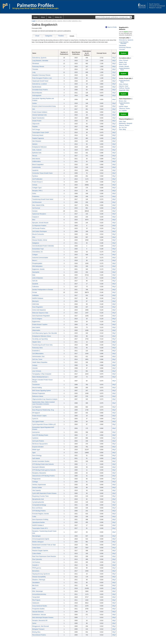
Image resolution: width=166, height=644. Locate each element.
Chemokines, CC (37, 252)
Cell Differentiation (38, 354)
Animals (35, 185)
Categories (49, 36)
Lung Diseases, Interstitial (40, 61)
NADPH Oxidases (38, 298)
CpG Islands (36, 458)
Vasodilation (36, 583)
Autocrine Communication (40, 258)
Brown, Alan (123, 101)
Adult (34, 588)
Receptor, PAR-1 (37, 191)
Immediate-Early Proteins (40, 90)
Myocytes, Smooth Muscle (40, 223)
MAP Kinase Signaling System (42, 390)
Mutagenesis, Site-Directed (41, 626)
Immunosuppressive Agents (41, 539)
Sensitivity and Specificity (40, 339)
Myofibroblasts (37, 87)
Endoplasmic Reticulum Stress (42, 336)
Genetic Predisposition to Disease (43, 290)
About (43, 17)
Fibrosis (35, 156)
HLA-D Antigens (37, 319)
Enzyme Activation (38, 447)
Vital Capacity (36, 490)
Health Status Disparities (40, 362)
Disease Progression (39, 393)
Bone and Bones (37, 508)
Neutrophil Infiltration (39, 467)
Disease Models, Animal (40, 240)
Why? (114, 58)
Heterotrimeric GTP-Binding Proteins (43, 476)
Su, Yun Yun (123, 127)
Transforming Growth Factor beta (42, 345)
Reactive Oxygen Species (40, 551)
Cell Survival (36, 208)
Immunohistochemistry (39, 594)
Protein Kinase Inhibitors (40, 112)
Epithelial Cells (37, 153)
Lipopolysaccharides (39, 522)
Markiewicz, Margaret (126, 123)
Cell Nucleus (36, 562)
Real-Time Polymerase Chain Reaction (44, 556)
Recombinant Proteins (39, 635)
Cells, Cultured (37, 150)
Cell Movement (37, 202)
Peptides (35, 127)
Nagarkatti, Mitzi (124, 90)
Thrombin (35, 69)
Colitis (34, 517)
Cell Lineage (36, 129)
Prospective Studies (38, 609)
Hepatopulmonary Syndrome (41, 574)
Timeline (61, 36)
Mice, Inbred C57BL (38, 205)
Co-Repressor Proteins (39, 226)
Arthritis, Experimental (39, 485)
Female (35, 292)
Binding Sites (36, 632)
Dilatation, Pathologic (39, 580)
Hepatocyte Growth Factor (40, 81)
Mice (34, 220)
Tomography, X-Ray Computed (42, 374)
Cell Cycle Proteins (38, 441)
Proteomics (36, 196)
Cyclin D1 (35, 419)
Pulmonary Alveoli (38, 135)
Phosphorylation (37, 263)
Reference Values (38, 396)
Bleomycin (35, 301)
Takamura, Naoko (125, 108)
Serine (34, 623)
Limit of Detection (38, 278)
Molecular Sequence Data (40, 313)
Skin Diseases (37, 141)
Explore (124, 53)
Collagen (35, 255)
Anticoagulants (37, 95)
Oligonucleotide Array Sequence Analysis (45, 399)
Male (34, 275)
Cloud (37, 36)
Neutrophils (36, 272)
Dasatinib (35, 284)
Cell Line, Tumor (37, 359)
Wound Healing (37, 388)
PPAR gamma (37, 568)
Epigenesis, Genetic (38, 269)
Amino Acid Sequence (39, 310)
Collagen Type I (37, 188)
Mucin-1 (35, 260)
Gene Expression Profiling (40, 519)
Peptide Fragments (38, 138)
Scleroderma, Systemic (39, 58)
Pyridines (35, 176)
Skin (34, 109)
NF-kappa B (36, 413)
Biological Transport (38, 629)
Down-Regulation (38, 307)
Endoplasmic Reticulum (39, 147)
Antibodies (36, 295)
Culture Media (37, 553)
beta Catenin (36, 327)
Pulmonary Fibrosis (38, 66)
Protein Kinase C (37, 182)
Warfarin (35, 144)
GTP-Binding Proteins (39, 511)
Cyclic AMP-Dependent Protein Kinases (44, 493)
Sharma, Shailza (124, 125)
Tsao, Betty (122, 129)
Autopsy (35, 365)
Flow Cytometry (37, 559)
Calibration (36, 287)
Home (35, 17)
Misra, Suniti (123, 64)
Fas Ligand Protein (38, 422)
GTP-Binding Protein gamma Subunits (44, 470)
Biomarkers (36, 571)
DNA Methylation (37, 266)
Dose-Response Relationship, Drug (43, 410)
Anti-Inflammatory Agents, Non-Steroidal (45, 333)
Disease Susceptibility (39, 577)
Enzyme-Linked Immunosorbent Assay (44, 106)
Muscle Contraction (38, 234)
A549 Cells (36, 304)
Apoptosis (35, 170)
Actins (34, 193)
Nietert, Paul (123, 62)
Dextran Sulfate (37, 487)
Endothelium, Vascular (39, 614)
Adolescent (36, 603)
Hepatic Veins (37, 342)
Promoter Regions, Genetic (41, 514)
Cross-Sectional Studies (40, 606)
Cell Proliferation (37, 179)
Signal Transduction (38, 118)
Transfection (36, 385)
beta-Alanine (36, 159)
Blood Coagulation (38, 164)
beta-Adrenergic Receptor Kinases (43, 617)
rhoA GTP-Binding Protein (40, 435)
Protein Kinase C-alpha (39, 416)
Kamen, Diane (123, 106)
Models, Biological (38, 542)
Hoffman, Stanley (124, 88)
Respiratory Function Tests (40, 496)
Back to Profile (111, 27)
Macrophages (36, 536)
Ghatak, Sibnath (124, 66)
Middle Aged (36, 450)
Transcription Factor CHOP (41, 132)
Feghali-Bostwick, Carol (125, 69)
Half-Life (35, 281)
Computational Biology (39, 505)
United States (36, 548)
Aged (34, 453)
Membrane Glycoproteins (40, 444)
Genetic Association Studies (41, 461)
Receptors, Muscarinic (39, 473)
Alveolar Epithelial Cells (39, 115)
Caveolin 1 (36, 565)
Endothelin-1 (36, 351)
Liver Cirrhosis (37, 371)
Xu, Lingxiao (123, 110)
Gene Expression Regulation (41, 316)
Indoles (35, 103)
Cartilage (35, 482)
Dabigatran (36, 243)
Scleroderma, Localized (39, 84)
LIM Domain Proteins (39, 228)
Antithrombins (36, 161)
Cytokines (35, 438)
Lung (34, 72)
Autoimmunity (36, 167)
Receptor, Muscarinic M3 (40, 620)
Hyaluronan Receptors (39, 214)
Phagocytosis (36, 479)
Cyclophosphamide (38, 502)
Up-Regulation (37, 407)
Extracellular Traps (38, 249)
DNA (34, 237)
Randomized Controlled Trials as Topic (44, 545)
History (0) (58, 17)
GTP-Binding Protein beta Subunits (43, 464)
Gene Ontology (37, 455)
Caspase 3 (36, 217)
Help (50, 17)
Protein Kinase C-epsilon (40, 324)
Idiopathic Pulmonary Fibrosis (41, 75)
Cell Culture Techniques (40, 231)
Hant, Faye (122, 121)
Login (34, 21)
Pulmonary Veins (37, 348)
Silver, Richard (124, 60)
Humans (35, 211)
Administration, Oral (38, 356)
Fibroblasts (36, 64)
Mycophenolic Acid (38, 499)
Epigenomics (36, 322)
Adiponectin (36, 124)
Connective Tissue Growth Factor (42, 173)
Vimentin (35, 368)
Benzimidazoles (37, 93)
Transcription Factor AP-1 (40, 528)
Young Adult (36, 597)
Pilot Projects (36, 600)
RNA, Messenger (38, 591)
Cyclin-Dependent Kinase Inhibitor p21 (44, 424)
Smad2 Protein (37, 121)
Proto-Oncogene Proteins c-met (42, 78)
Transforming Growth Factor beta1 (43, 199)
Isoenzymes (36, 432)
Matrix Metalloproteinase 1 (40, 377)
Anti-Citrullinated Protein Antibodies (43, 246)
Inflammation (36, 330)
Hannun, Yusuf (124, 86)
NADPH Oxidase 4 (38, 525)
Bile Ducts (35, 585)
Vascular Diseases (38, 612)
